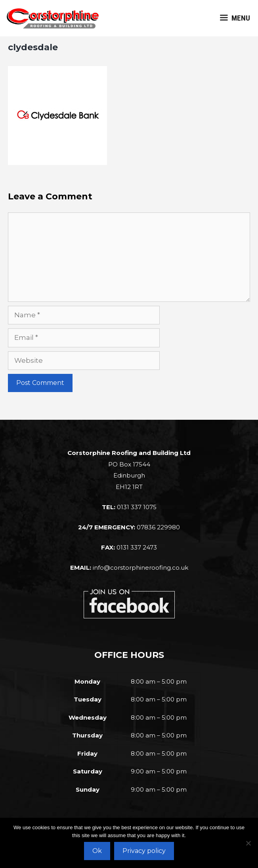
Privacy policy (144, 851)
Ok (97, 851)
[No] (248, 843)
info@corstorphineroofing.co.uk (140, 568)
